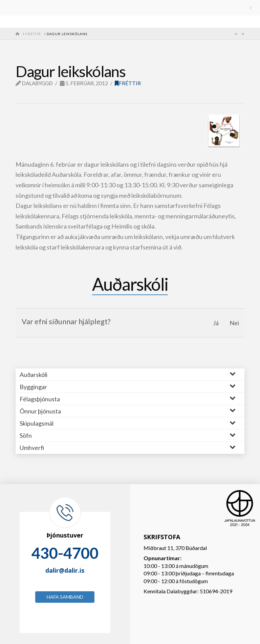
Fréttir (128, 83)
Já (216, 323)
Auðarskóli (130, 284)
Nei (234, 323)
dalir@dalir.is (65, 570)
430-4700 (65, 553)
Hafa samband (65, 597)
